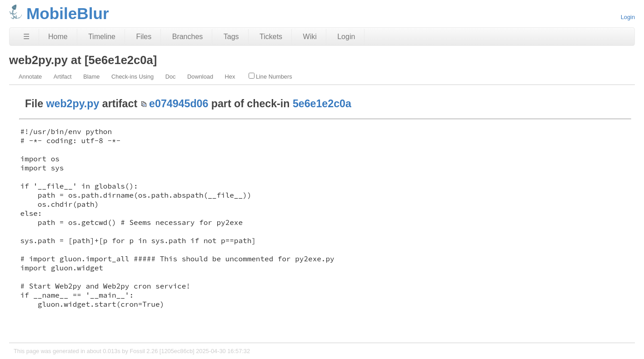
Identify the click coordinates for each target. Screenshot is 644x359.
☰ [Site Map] (26, 37)
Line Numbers (270, 76)
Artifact (63, 77)
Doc (171, 77)
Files (144, 37)
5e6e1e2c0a (322, 104)
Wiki (310, 37)
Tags (231, 37)
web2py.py (73, 104)
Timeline (102, 37)
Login (628, 17)
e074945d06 (179, 104)
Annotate (30, 77)
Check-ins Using (132, 77)
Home (58, 37)
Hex (230, 77)
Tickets (271, 37)
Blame (91, 77)
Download (200, 77)
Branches (188, 37)
